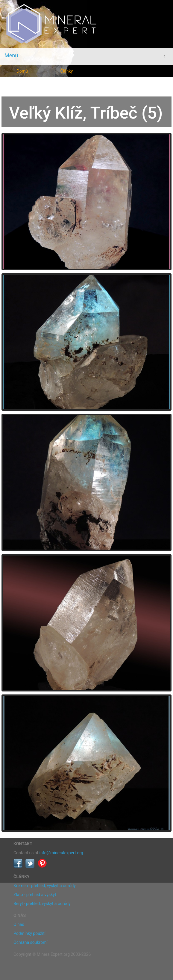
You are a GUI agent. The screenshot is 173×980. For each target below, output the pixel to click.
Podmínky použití (29, 933)
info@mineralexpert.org (61, 853)
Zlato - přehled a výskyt (35, 895)
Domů (22, 71)
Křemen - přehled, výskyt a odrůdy (45, 886)
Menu (11, 55)
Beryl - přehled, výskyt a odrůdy (42, 904)
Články (67, 71)
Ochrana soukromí (31, 942)
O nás (19, 924)
